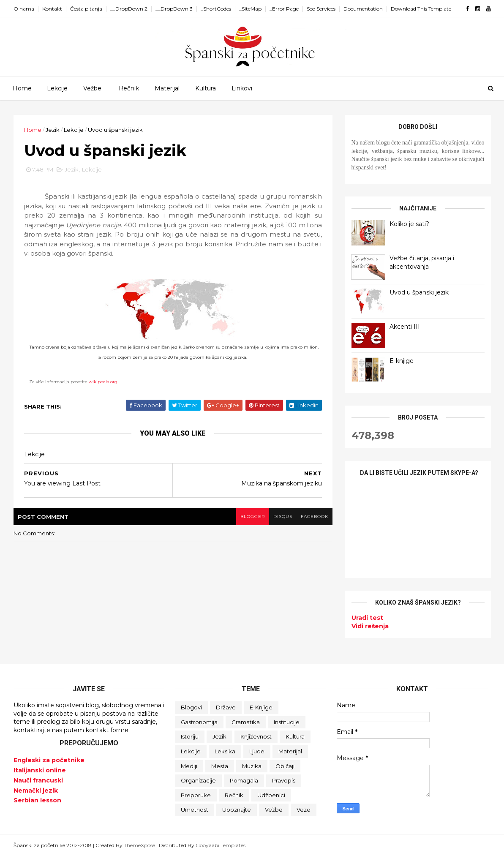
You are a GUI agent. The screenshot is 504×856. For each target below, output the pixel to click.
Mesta (220, 766)
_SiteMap (250, 9)
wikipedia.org (103, 382)
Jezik (53, 130)
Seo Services (321, 9)
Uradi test (367, 618)
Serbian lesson (37, 800)
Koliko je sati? (409, 224)
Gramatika (246, 722)
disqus (283, 517)
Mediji (189, 766)
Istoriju (190, 736)
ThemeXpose (139, 845)
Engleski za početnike (49, 760)
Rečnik (129, 88)
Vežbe (92, 88)
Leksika (225, 751)
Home (22, 88)
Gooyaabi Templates (221, 845)
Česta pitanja (86, 9)
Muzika (252, 766)
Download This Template (421, 9)
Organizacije (198, 780)
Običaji (285, 766)
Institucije (287, 722)
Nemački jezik (36, 791)
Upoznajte (237, 810)
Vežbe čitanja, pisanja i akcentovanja (422, 262)
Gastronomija (199, 722)
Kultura (206, 88)
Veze (304, 810)
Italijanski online (40, 770)
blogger (253, 517)
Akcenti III (405, 327)
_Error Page (284, 9)
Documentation (363, 9)
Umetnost (195, 810)
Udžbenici (271, 795)
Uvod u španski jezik (419, 292)
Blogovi (191, 707)
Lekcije (57, 88)
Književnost (256, 736)
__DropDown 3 (174, 9)
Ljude (257, 751)
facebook (315, 517)
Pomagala (244, 780)
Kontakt (52, 9)
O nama (24, 9)
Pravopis (284, 780)
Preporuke (196, 795)
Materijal (167, 88)
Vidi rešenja (370, 626)
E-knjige (402, 361)
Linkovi (242, 88)
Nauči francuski (38, 780)
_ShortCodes (216, 9)
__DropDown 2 (129, 9)
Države (226, 707)
